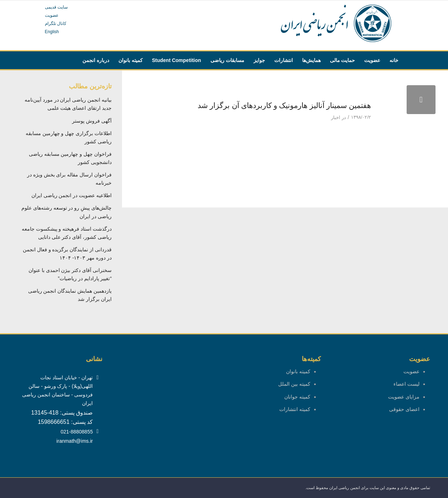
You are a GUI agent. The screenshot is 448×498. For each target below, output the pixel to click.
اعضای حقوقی (404, 409)
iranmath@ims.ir (75, 441)
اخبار (336, 117)
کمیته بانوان (298, 371)
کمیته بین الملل (294, 384)
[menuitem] (394, 60)
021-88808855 (77, 432)
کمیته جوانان (297, 397)
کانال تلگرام (56, 24)
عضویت (52, 15)
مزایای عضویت (404, 397)
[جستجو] (324, 78)
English (52, 32)
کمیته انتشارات (295, 409)
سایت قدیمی (56, 7)
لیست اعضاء (406, 384)
